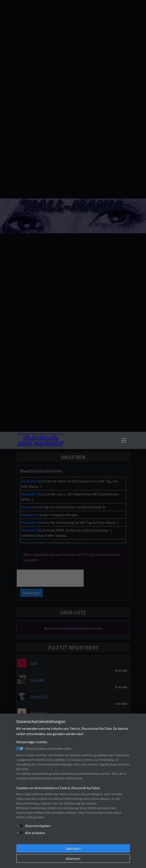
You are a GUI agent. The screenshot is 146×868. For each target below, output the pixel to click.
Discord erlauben (38, 826)
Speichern (73, 848)
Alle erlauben (35, 833)
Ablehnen (73, 859)
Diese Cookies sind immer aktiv (48, 748)
